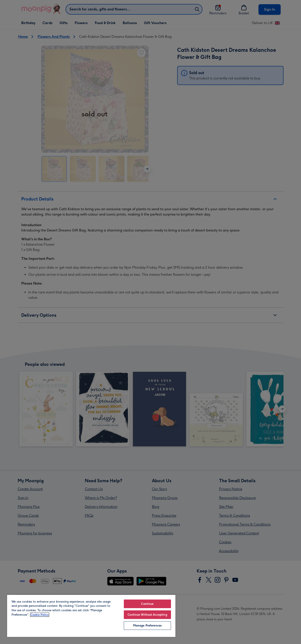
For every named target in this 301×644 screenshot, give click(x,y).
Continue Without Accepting (147, 615)
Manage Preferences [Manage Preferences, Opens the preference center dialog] (147, 626)
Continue (147, 604)
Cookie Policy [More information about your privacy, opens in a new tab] (40, 615)
